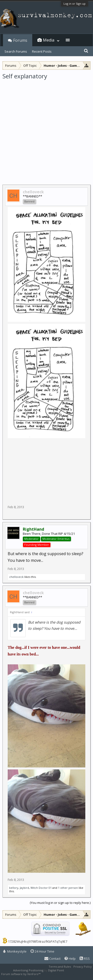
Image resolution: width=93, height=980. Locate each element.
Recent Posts (42, 51)
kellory (14, 888)
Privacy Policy (83, 967)
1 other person (68, 888)
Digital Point (56, 970)
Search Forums (16, 51)
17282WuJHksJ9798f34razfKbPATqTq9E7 (38, 941)
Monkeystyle (15, 951)
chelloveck (16, 577)
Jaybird (24, 888)
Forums (20, 40)
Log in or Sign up (75, 4)
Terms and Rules (60, 967)
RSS (85, 958)
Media (49, 40)
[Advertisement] (46, 129)
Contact (52, 958)
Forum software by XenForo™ (21, 974)
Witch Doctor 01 (41, 888)
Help (70, 958)
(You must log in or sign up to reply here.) (60, 903)
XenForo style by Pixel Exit (59, 974)
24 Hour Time (42, 951)
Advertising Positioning (28, 970)
